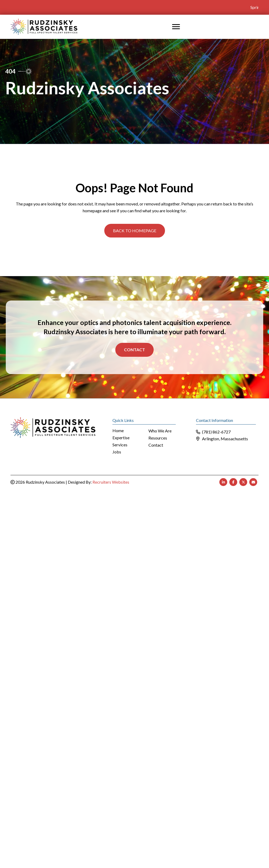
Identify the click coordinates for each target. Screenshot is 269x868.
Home (118, 430)
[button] (135, 230)
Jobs (117, 452)
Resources (158, 438)
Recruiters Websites (111, 482)
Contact (134, 350)
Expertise (121, 438)
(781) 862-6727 (216, 432)
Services (120, 445)
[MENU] (176, 27)
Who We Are (160, 431)
